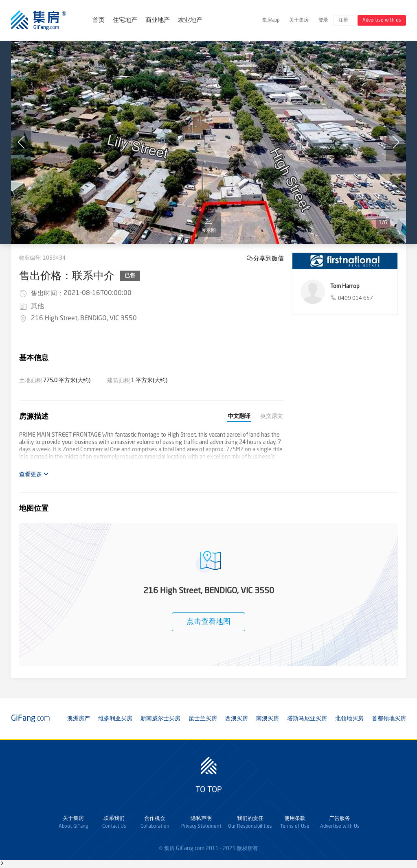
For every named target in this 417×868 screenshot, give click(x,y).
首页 (99, 21)
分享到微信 (269, 258)
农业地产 (190, 21)
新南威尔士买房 (160, 719)
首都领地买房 (389, 719)
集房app (271, 20)
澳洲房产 (79, 719)
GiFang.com (190, 848)
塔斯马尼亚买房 (307, 719)
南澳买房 (268, 719)
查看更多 (34, 474)
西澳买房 (237, 719)
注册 (343, 20)
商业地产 (158, 21)
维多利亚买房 (115, 719)
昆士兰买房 (203, 719)
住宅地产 (125, 21)
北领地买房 (349, 719)
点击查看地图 (208, 622)
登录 (323, 20)
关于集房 (299, 20)
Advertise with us (382, 20)
